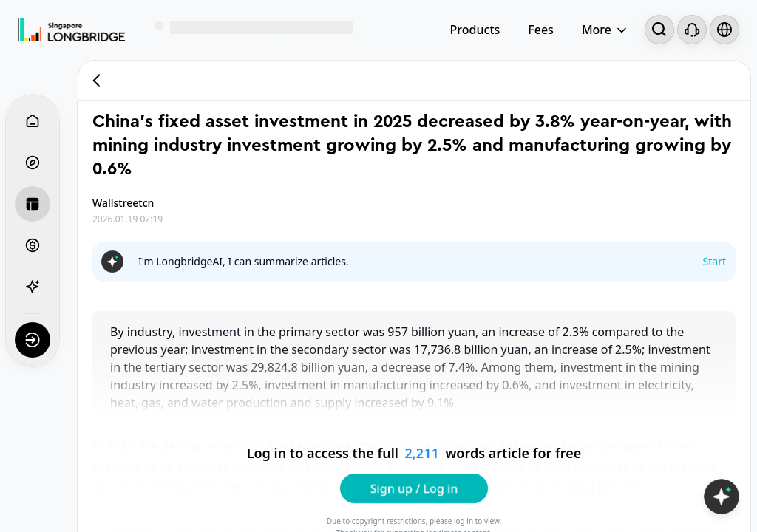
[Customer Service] (692, 30)
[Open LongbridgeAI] (722, 497)
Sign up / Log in (414, 488)
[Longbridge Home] (71, 30)
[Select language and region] (724, 30)
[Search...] (659, 30)
